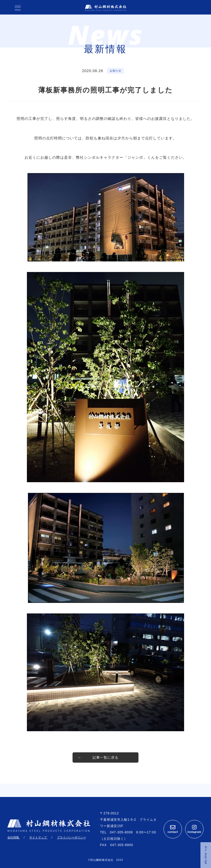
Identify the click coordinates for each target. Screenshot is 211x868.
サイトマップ (38, 837)
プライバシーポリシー (71, 837)
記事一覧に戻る (105, 757)
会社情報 (14, 837)
